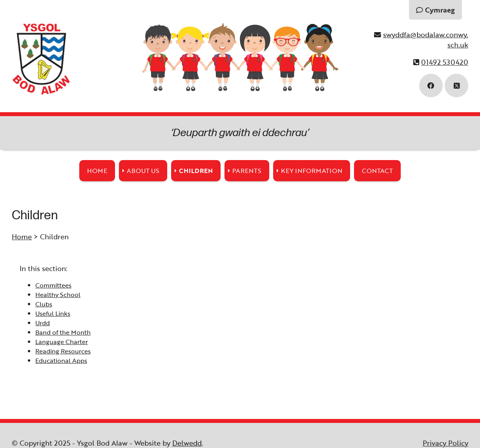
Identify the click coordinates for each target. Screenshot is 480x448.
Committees (53, 285)
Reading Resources (63, 351)
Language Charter (62, 342)
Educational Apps (61, 361)
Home (22, 237)
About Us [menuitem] (143, 171)
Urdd (43, 323)
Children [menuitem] (196, 171)
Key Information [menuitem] (312, 171)
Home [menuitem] (97, 171)
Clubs (44, 304)
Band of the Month (63, 332)
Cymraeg (435, 10)
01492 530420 (445, 62)
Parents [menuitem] (247, 171)
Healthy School (58, 295)
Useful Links (53, 313)
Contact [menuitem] (377, 171)
